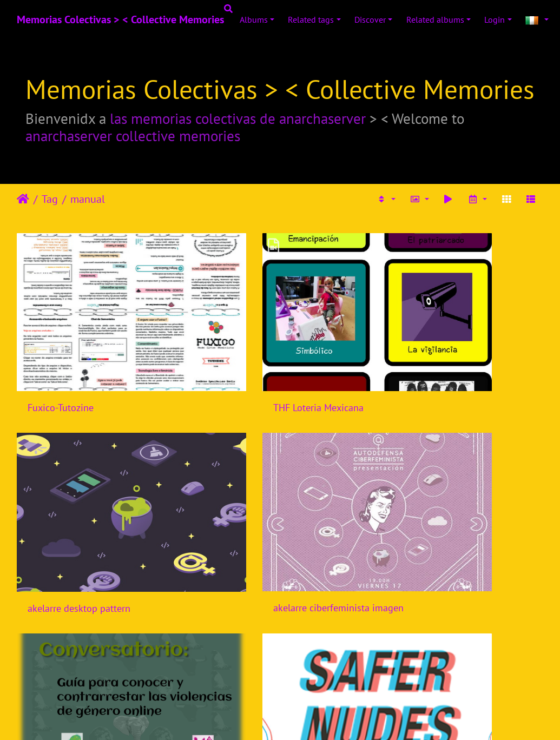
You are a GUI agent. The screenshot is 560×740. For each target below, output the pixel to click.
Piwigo (302, 717)
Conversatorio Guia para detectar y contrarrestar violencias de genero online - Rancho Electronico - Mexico (280, 518)
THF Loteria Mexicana (253, 363)
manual (88, 199)
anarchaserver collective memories (133, 136)
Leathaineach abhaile (23, 199)
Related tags (311, 19)
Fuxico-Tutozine (61, 363)
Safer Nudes (415, 519)
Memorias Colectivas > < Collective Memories (120, 19)
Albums (254, 19)
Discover (370, 19)
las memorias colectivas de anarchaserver (238, 118)
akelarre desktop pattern (441, 363)
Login (495, 19)
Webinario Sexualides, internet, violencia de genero (280, 675)
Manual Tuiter (56, 675)
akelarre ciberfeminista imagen (93, 518)
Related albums (435, 19)
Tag (50, 199)
